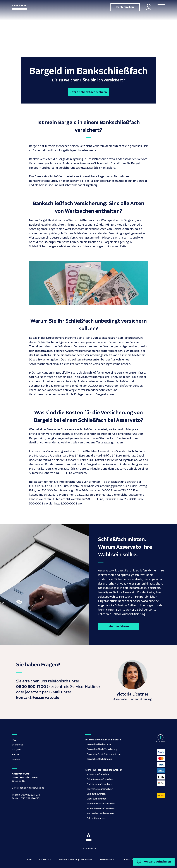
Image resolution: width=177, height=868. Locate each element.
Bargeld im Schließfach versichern (104, 754)
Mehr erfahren (119, 626)
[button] (161, 7)
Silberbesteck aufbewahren (101, 804)
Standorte (17, 745)
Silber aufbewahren (97, 799)
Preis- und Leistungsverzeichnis (76, 860)
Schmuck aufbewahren (98, 774)
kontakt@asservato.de (32, 788)
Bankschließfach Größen (99, 759)
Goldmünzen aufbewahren (100, 779)
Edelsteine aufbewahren (99, 784)
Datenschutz (107, 860)
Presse (15, 755)
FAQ (14, 740)
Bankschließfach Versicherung (102, 749)
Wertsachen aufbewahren (100, 813)
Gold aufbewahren (96, 794)
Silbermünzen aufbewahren (101, 809)
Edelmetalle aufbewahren (100, 789)
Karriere (16, 759)
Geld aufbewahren (96, 818)
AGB (29, 860)
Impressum (45, 860)
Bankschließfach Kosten (99, 744)
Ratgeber (17, 750)
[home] (19, 7)
